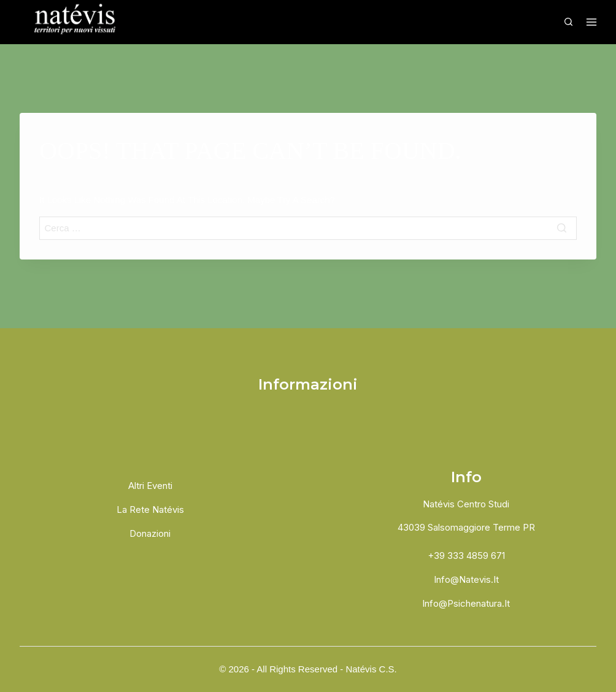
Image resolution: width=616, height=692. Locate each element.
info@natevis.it (466, 579)
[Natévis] (76, 22)
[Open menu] (590, 22)
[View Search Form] (568, 22)
